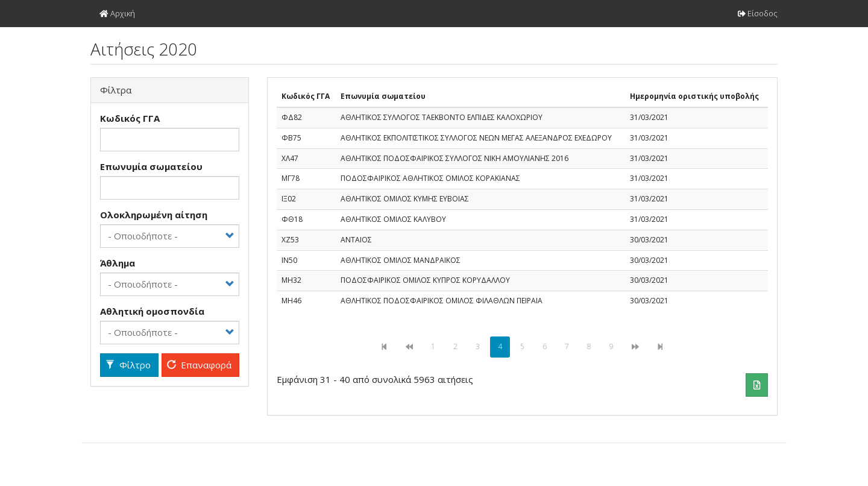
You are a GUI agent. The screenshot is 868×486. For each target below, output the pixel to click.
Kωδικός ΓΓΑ (130, 118)
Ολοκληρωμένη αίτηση (154, 215)
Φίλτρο (128, 365)
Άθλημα (118, 263)
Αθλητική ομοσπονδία (152, 311)
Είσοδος (758, 13)
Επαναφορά (199, 365)
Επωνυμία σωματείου (151, 166)
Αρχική (117, 13)
